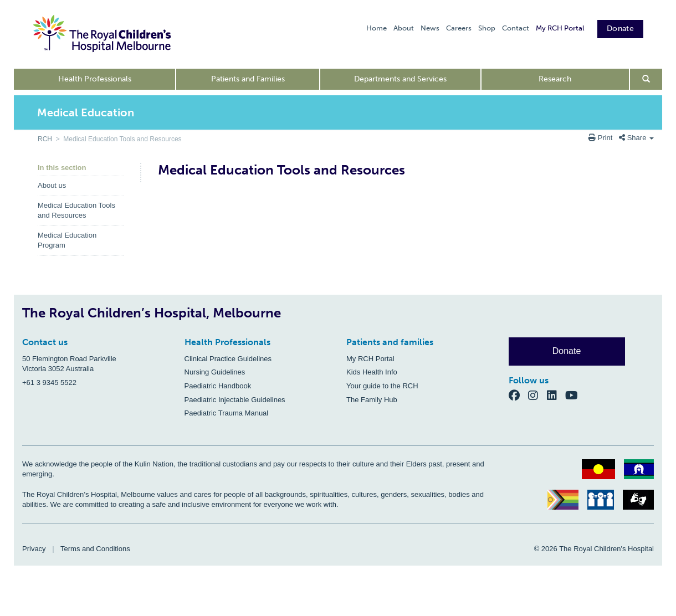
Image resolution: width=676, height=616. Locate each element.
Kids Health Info (372, 372)
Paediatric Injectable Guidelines (235, 400)
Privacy (34, 549)
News (430, 28)
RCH (45, 139)
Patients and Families (248, 79)
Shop (487, 28)
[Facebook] (519, 395)
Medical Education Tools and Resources (76, 211)
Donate (620, 29)
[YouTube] (575, 395)
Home (377, 28)
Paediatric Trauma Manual (227, 413)
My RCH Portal (560, 28)
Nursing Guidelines (215, 372)
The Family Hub (372, 400)
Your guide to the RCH (382, 386)
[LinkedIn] (556, 395)
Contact (516, 28)
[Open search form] (646, 79)
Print (601, 138)
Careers (459, 28)
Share (636, 138)
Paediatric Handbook (218, 386)
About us (52, 185)
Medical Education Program (67, 240)
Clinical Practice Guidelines (228, 359)
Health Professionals (95, 79)
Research (555, 79)
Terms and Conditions (95, 549)
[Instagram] (537, 395)
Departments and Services (400, 79)
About (404, 28)
